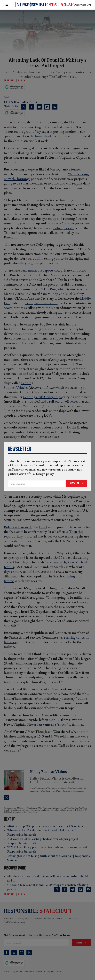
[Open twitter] (18, 5)
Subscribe (75, 483)
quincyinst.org (82, 5)
